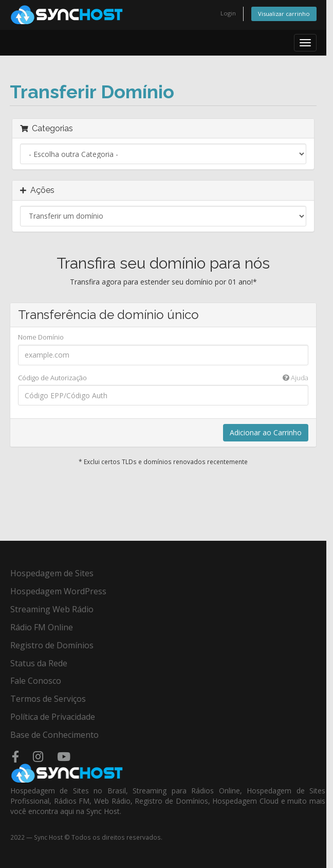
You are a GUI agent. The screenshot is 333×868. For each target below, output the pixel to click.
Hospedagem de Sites (52, 573)
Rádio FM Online (42, 627)
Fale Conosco (36, 681)
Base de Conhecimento (54, 735)
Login (228, 13)
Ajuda (295, 378)
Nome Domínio (41, 337)
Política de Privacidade (53, 717)
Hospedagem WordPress (58, 591)
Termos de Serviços (48, 699)
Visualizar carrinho (284, 14)
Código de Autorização (163, 378)
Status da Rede (39, 663)
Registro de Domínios (52, 645)
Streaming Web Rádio (52, 609)
